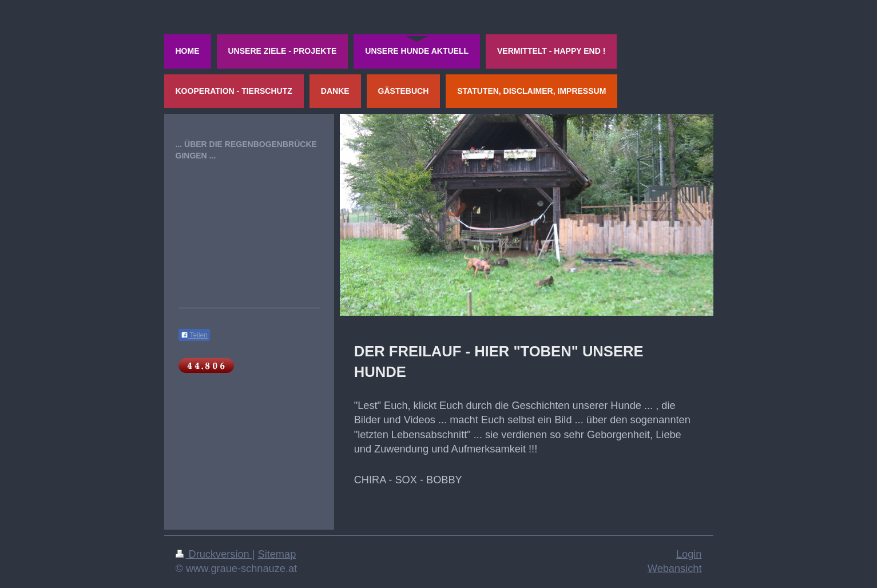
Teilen (194, 335)
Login (689, 554)
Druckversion (214, 554)
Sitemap (277, 554)
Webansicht (675, 569)
